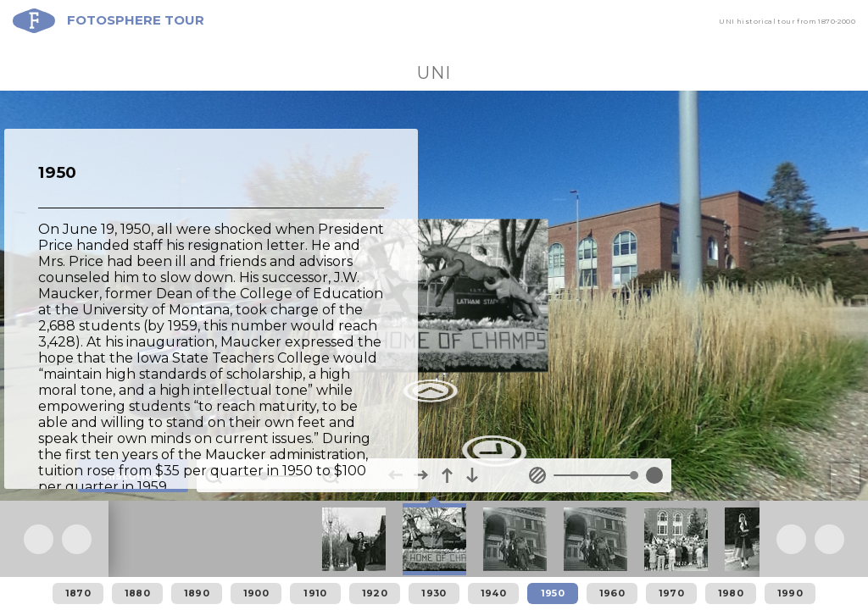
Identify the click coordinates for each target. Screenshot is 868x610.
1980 (731, 593)
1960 (612, 593)
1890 (197, 593)
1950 (553, 593)
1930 (434, 593)
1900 (256, 593)
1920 (375, 593)
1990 (790, 593)
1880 (137, 593)
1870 (78, 593)
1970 (671, 593)
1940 (493, 593)
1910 (315, 593)
